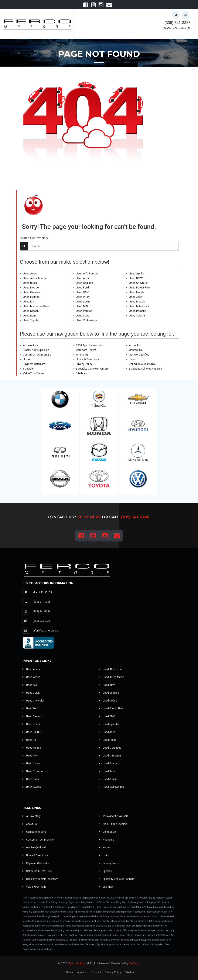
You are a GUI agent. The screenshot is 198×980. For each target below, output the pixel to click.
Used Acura (30, 273)
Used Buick (30, 283)
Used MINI (82, 306)
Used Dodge (31, 288)
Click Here (89, 517)
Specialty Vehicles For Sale (145, 369)
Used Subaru (137, 316)
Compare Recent (86, 350)
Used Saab (83, 316)
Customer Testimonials (37, 355)
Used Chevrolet (138, 283)
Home (27, 359)
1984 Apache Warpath (89, 345)
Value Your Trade (33, 373)
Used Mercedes (110, 748)
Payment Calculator (35, 364)
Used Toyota (31, 320)
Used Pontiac (84, 311)
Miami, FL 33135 (42, 592)
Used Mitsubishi (139, 306)
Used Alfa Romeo (87, 273)
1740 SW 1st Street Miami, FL (177, 28)
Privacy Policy (84, 364)
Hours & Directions (87, 359)
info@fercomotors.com (47, 631)
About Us (135, 345)
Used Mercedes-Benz (36, 306)
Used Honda (137, 292)
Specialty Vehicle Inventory (92, 369)
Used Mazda (137, 302)
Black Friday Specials (36, 350)
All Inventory (30, 345)
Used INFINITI (84, 297)
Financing (82, 355)
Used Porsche (138, 311)
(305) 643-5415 (42, 621)
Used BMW (136, 278)
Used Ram (29, 316)
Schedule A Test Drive (142, 364)
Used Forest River (140, 288)
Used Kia (28, 302)
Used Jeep (136, 297)
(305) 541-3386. (136, 517)
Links (132, 359)
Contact (96, 972)
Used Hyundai (32, 297)
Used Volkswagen (87, 320)
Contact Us (136, 350)
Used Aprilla (136, 273)
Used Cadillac (84, 283)
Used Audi (82, 278)
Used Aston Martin (34, 278)
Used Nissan (31, 311)
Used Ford (82, 288)
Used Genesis (32, 292)
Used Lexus (83, 302)
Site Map (81, 373)
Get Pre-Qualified (139, 355)
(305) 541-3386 (177, 23)
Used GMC (82, 292)
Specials (28, 369)
